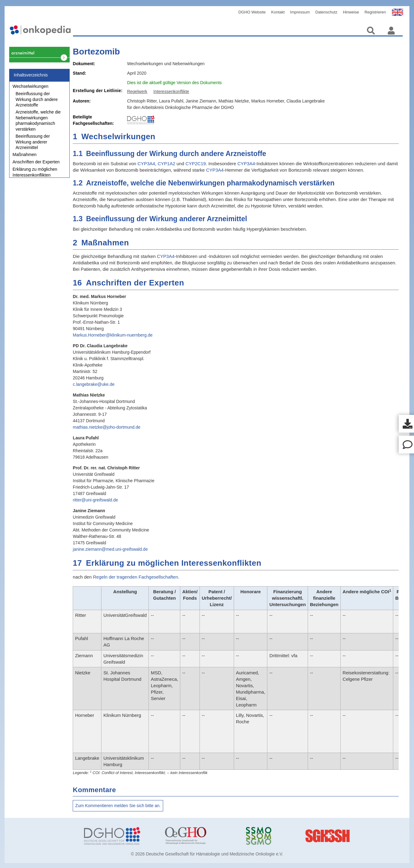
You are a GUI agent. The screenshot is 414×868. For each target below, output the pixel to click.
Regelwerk (137, 91)
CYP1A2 (167, 164)
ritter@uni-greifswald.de (95, 500)
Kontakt (278, 12)
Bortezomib (96, 52)
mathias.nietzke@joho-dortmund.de (106, 427)
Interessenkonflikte (171, 91)
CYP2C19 (196, 164)
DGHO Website (252, 12)
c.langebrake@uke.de (93, 384)
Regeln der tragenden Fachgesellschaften (136, 577)
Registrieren (375, 12)
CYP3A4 (146, 164)
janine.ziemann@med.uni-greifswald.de (110, 549)
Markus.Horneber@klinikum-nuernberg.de (113, 335)
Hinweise (351, 12)
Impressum (300, 12)
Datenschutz (326, 12)
